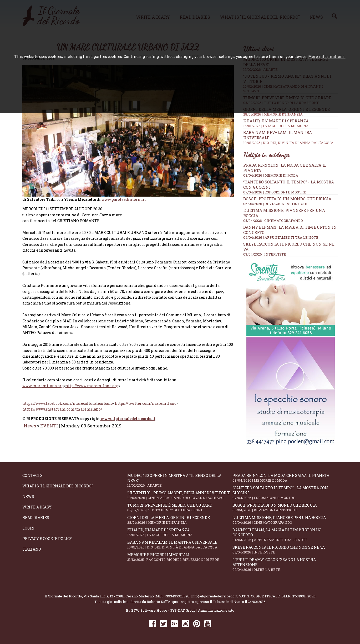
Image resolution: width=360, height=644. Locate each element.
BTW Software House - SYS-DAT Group (163, 610)
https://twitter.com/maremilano (146, 402)
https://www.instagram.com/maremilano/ (62, 408)
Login (28, 528)
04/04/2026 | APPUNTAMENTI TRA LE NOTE (281, 237)
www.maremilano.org (43, 384)
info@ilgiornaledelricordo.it (214, 596)
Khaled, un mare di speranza (291, 123)
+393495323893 (177, 596)
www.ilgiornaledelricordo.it (128, 417)
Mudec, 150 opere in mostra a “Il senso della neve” (180, 480)
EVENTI (49, 424)
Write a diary (37, 507)
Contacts (32, 475)
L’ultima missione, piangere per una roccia (285, 520)
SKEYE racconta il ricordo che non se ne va (285, 550)
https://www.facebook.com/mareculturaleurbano (68, 402)
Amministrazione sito (216, 610)
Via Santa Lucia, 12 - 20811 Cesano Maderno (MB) (123, 596)
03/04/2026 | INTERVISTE (265, 254)
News (30, 424)
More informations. (327, 56)
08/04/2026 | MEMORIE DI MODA (271, 175)
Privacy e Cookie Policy (47, 539)
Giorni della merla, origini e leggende (180, 520)
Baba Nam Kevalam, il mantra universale (180, 545)
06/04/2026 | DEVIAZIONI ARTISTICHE (276, 204)
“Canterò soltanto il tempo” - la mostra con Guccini (285, 493)
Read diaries (36, 518)
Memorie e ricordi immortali (180, 557)
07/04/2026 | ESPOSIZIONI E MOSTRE (275, 192)
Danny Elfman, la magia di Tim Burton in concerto (285, 535)
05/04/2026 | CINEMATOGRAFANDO (273, 221)
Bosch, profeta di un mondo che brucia (287, 199)
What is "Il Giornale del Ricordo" (58, 486)
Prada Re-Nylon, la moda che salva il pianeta (285, 478)
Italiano (32, 549)
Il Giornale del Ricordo (63, 596)
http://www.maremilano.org (92, 384)
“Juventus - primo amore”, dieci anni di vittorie (180, 495)
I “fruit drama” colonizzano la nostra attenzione (285, 565)
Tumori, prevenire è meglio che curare (180, 508)
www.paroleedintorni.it (124, 198)
